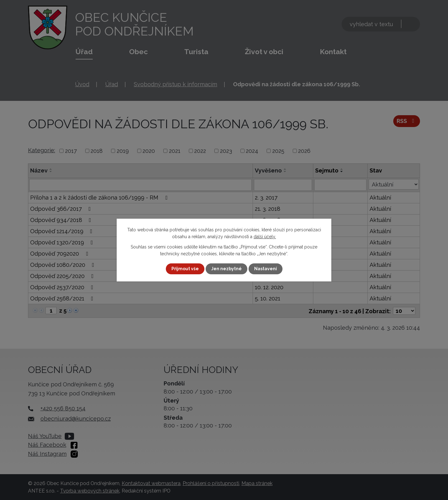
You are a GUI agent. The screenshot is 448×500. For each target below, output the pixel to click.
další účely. (265, 237)
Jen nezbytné (226, 269)
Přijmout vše (185, 269)
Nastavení (266, 269)
